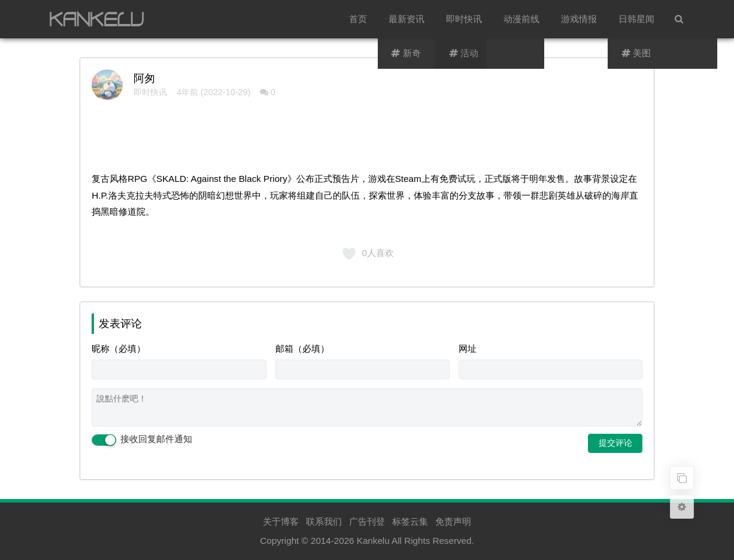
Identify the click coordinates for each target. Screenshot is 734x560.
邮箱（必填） (302, 349)
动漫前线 (521, 19)
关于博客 (281, 521)
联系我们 (324, 521)
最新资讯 (407, 19)
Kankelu (373, 541)
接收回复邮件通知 (142, 440)
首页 (358, 19)
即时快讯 (464, 19)
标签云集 (410, 521)
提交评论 (615, 443)
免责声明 (453, 521)
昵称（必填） (119, 349)
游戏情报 (579, 19)
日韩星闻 (636, 19)
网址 (468, 349)
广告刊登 (367, 521)
